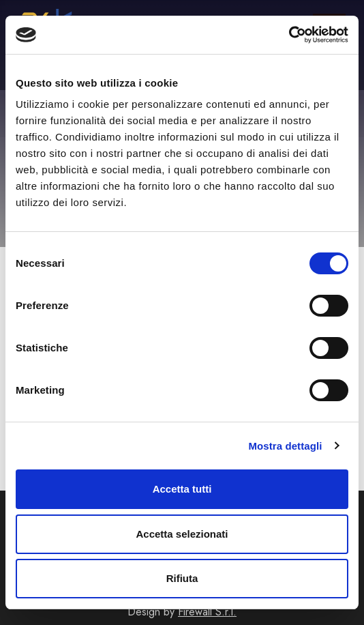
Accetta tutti (182, 489)
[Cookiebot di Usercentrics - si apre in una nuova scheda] (289, 35)
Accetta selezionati (182, 534)
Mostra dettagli (285, 446)
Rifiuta (182, 578)
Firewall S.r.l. (207, 612)
